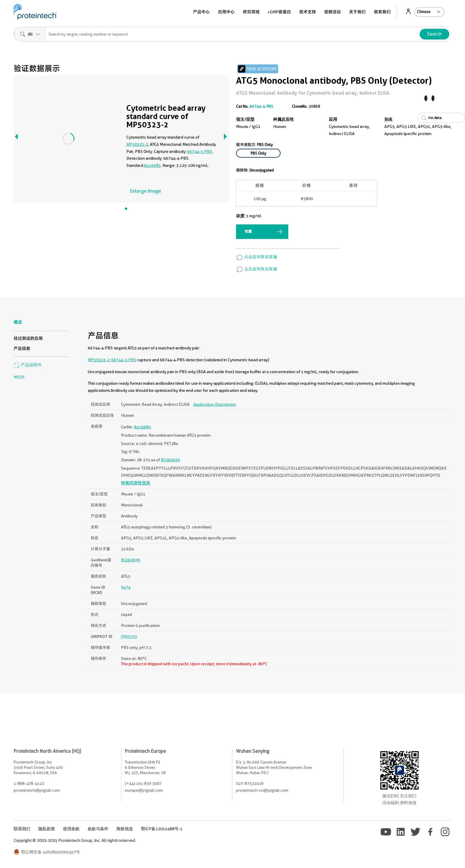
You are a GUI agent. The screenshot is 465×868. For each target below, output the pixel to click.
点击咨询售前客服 (257, 257)
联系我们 (382, 12)
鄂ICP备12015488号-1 (162, 829)
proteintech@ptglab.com (37, 790)
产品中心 (201, 12)
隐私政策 (47, 829)
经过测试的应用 (28, 338)
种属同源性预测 (136, 483)
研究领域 (251, 12)
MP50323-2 (137, 144)
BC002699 (170, 460)
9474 (126, 587)
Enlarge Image (146, 191)
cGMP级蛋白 (279, 12)
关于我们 (357, 12)
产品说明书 (28, 365)
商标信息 (125, 829)
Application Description (215, 404)
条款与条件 (98, 829)
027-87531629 (250, 783)
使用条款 (71, 829)
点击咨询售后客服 (257, 269)
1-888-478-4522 (29, 783)
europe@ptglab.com (144, 790)
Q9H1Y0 (129, 636)
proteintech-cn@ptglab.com (262, 790)
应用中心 (226, 12)
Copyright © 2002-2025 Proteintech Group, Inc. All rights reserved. (75, 840)
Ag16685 (152, 165)
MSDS (19, 377)
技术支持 (308, 12)
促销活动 (332, 12)
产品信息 (22, 349)
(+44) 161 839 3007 (143, 783)
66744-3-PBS (200, 151)
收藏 (248, 231)
